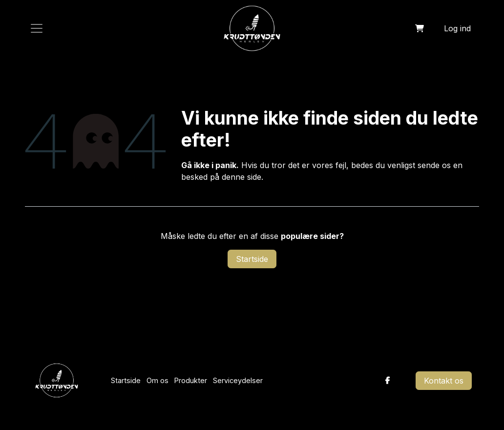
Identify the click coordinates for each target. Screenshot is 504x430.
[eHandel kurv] (420, 28)
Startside (252, 259)
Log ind (457, 28)
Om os (157, 380)
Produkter (191, 380)
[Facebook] (388, 381)
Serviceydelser (238, 380)
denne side (241, 177)
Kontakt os (444, 381)
